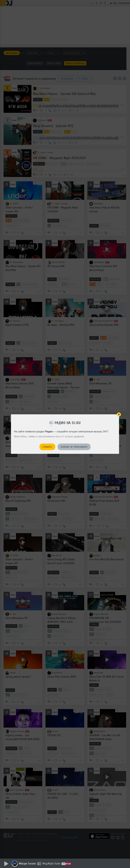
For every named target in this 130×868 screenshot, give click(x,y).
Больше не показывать (74, 447)
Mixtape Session (27, 864)
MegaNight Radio (51, 864)
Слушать (47, 447)
